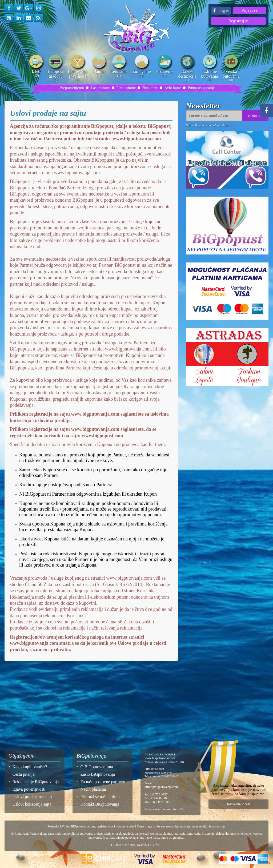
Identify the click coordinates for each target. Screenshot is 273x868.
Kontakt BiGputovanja (100, 804)
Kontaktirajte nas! (238, 804)
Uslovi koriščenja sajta (32, 804)
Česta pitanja (24, 774)
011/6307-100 (159, 798)
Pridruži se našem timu (100, 797)
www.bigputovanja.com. (77, 173)
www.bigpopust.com (103, 436)
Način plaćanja (93, 789)
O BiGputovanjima (97, 767)
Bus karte (150, 88)
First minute (126, 88)
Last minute (100, 88)
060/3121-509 (161, 802)
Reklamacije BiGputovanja (36, 782)
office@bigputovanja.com (161, 787)
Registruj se (239, 21)
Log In (221, 11)
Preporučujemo (72, 88)
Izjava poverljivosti (29, 789)
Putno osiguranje (201, 88)
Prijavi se (250, 10)
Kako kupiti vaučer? (30, 767)
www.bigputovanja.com (137, 139)
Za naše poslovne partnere (103, 782)
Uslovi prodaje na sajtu (32, 797)
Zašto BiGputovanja (98, 774)
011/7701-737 (159, 794)
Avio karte (173, 88)
